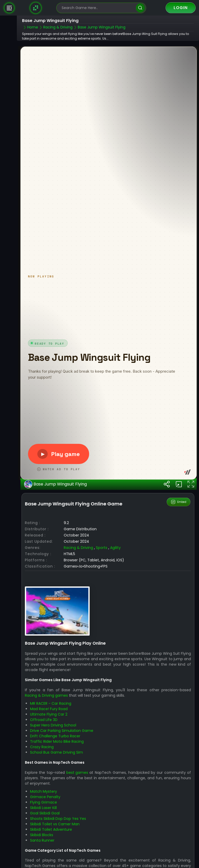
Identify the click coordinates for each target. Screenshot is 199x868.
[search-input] (97, 8)
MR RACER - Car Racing (51, 695)
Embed (179, 494)
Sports (102, 539)
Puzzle (183, 863)
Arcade (150, 863)
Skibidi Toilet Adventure (51, 821)
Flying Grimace (44, 794)
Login (181, 8)
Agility (115, 539)
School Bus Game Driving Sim (56, 744)
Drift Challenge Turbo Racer (55, 728)
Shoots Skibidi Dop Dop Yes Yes (58, 810)
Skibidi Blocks (42, 826)
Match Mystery (44, 783)
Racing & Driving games (46, 687)
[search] (140, 8)
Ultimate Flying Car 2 (49, 706)
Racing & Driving (78, 539)
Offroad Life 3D (44, 711)
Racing (167, 863)
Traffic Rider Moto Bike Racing (57, 733)
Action (133, 863)
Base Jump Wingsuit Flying (55, 476)
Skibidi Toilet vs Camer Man (55, 815)
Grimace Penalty (45, 788)
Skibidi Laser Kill (43, 799)
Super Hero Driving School (53, 717)
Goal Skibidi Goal (45, 805)
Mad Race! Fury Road (49, 701)
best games (77, 764)
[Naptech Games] (36, 8)
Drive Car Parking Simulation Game (62, 722)
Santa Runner (42, 832)
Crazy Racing (42, 739)
